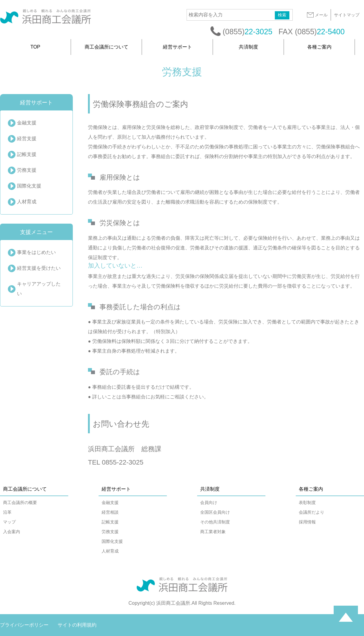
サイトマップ (347, 15)
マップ (9, 522)
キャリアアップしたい (39, 289)
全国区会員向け (215, 512)
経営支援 (27, 139)
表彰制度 (307, 502)
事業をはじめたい (36, 252)
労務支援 (27, 170)
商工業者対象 (213, 532)
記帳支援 (27, 154)
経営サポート (177, 47)
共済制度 (248, 47)
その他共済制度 (215, 522)
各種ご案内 (319, 47)
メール (317, 15)
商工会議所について (106, 47)
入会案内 (12, 532)
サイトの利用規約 (77, 625)
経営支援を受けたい (39, 268)
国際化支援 (29, 186)
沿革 (7, 512)
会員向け (209, 502)
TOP (35, 47)
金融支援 (27, 123)
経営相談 (110, 512)
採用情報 (307, 522)
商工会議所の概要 (20, 502)
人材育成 (27, 202)
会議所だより (312, 512)
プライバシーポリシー (24, 625)
